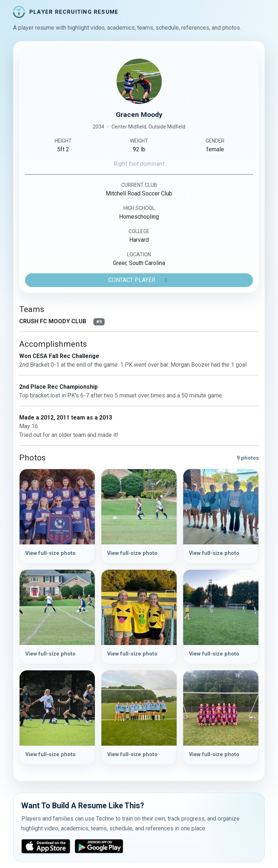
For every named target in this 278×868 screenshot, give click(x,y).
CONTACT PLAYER (139, 280)
